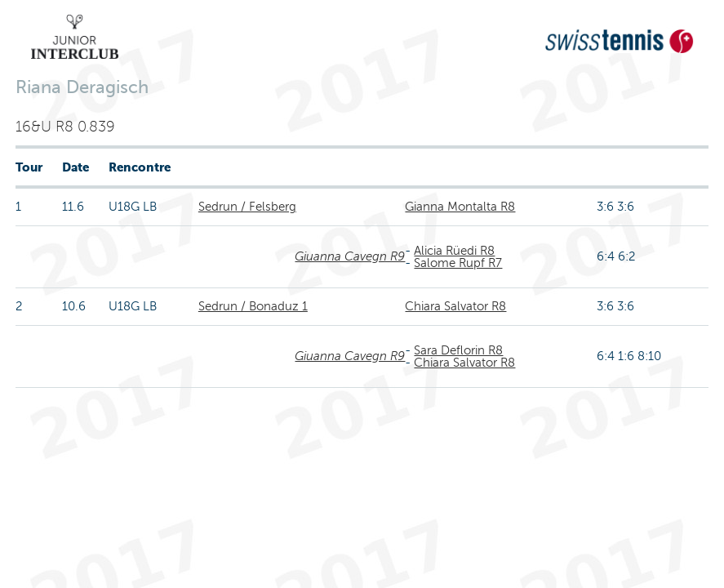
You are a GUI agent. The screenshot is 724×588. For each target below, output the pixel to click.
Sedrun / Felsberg (247, 207)
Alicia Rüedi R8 (454, 251)
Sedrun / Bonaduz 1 (253, 306)
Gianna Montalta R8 (460, 207)
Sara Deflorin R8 (458, 350)
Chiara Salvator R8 (455, 306)
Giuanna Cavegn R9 (350, 256)
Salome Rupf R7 (458, 263)
